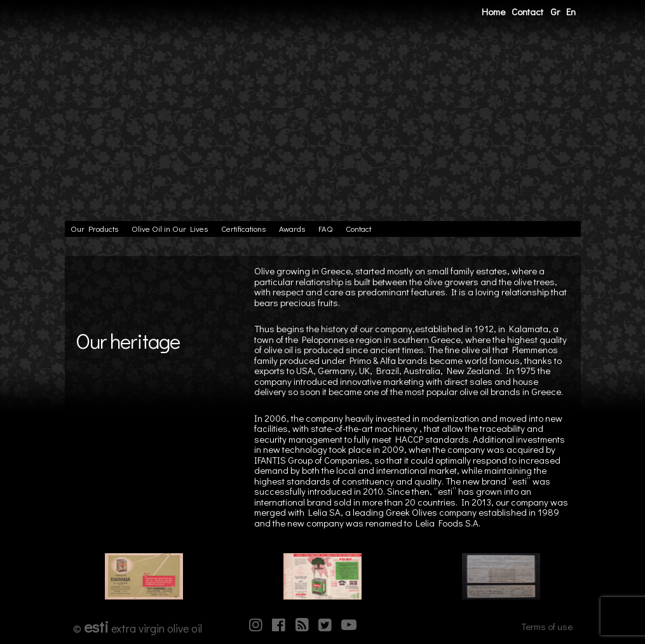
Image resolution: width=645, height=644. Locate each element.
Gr (555, 11)
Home (493, 11)
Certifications (243, 229)
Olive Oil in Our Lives (170, 229)
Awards (292, 229)
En (571, 11)
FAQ (325, 229)
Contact (527, 11)
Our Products (94, 229)
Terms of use (547, 626)
